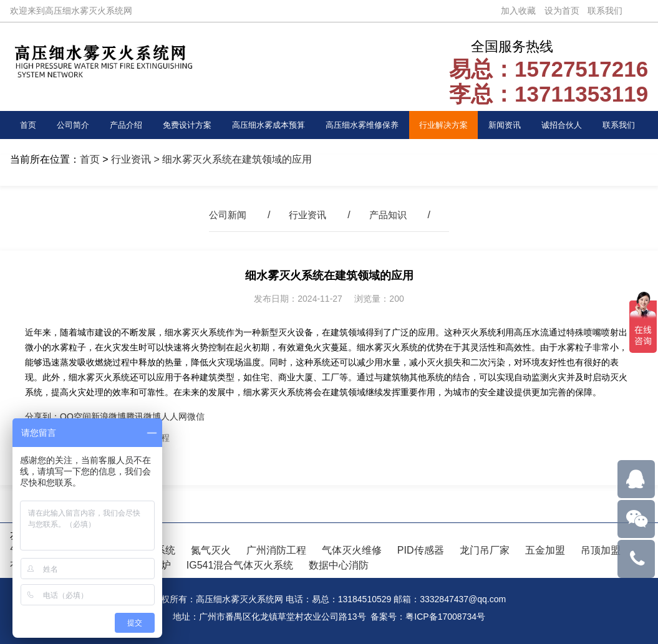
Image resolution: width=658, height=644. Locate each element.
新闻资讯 (508, 125)
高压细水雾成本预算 (268, 125)
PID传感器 (421, 550)
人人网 (174, 416)
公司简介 (72, 125)
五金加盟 (545, 550)
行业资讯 (131, 159)
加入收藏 (518, 11)
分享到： (42, 416)
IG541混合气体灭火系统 (240, 565)
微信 (196, 416)
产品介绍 (124, 125)
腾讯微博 (143, 416)
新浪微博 (109, 416)
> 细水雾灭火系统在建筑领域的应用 (231, 159)
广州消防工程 (276, 550)
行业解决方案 (447, 125)
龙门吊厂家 (485, 550)
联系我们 (605, 11)
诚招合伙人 (564, 125)
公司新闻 (225, 215)
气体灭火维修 (352, 550)
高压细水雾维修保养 (364, 125)
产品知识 (390, 215)
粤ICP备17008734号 (445, 617)
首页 (29, 125)
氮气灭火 (211, 550)
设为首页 (562, 11)
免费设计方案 (185, 125)
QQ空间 (75, 416)
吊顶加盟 (601, 550)
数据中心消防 (339, 565)
